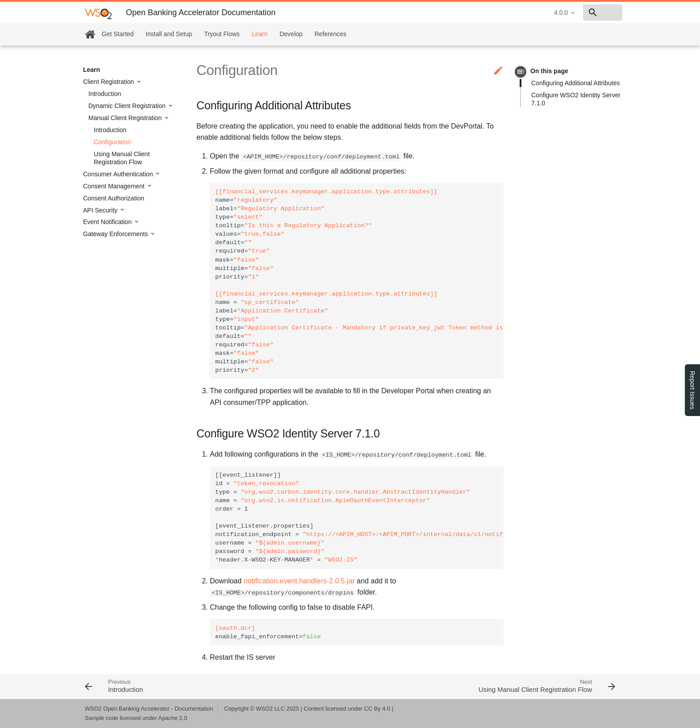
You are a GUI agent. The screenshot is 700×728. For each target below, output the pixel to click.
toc (521, 72)
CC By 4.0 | (379, 709)
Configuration (112, 142)
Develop (291, 34)
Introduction (105, 94)
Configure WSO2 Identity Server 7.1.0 (576, 99)
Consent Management (115, 186)
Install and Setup (169, 34)
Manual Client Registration (126, 118)
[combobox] (571, 12)
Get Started (118, 34)
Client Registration (109, 82)
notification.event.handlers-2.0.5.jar (299, 581)
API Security (101, 210)
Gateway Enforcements (116, 234)
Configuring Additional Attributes (575, 83)
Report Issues (692, 390)
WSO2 (264, 709)
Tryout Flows (222, 34)
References (330, 34)
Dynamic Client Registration (128, 106)
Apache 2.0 (173, 718)
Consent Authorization (114, 198)
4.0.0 (498, 12)
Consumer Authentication (119, 174)
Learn (260, 34)
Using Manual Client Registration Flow (122, 158)
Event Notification (108, 222)
